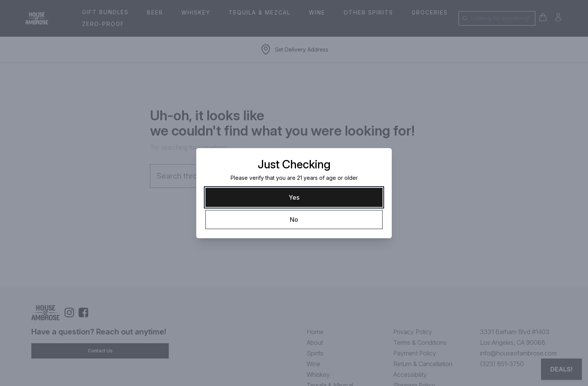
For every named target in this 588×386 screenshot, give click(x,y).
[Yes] (294, 197)
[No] (294, 220)
